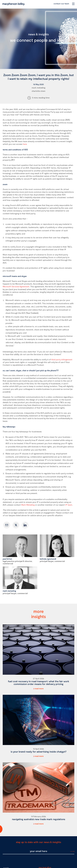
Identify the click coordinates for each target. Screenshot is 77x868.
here (25, 144)
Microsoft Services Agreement (16, 286)
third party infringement (62, 359)
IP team (69, 505)
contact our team (61, 4)
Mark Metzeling (28, 505)
